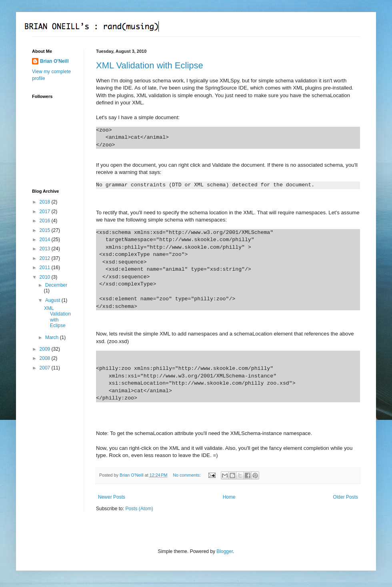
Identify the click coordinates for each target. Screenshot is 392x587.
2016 (46, 221)
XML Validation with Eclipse (150, 65)
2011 (46, 268)
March (53, 337)
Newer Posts (112, 497)
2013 (46, 249)
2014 (46, 240)
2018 (46, 202)
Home (229, 497)
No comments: (187, 475)
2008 (46, 358)
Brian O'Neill (54, 61)
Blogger (225, 551)
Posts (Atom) (139, 509)
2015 (46, 230)
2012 (46, 258)
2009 (46, 349)
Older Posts (345, 497)
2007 (46, 368)
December (56, 285)
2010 (46, 277)
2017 (46, 212)
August (53, 300)
